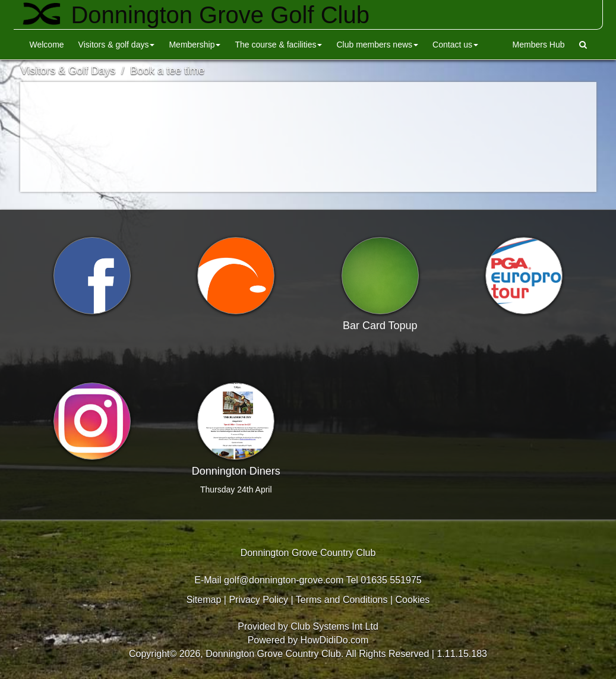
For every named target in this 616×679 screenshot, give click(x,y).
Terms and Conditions (342, 600)
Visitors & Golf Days (117, 45)
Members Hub (539, 45)
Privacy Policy (258, 600)
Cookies (413, 600)
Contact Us (455, 45)
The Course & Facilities (278, 45)
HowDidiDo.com (335, 640)
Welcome (47, 45)
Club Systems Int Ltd (334, 626)
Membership (195, 45)
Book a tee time (167, 71)
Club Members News (377, 45)
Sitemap (204, 600)
